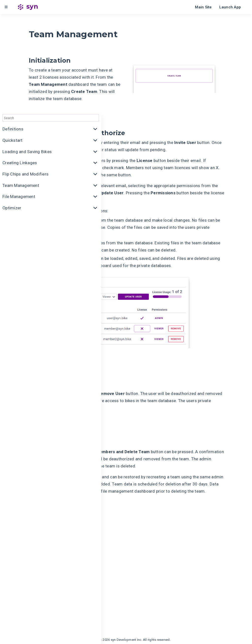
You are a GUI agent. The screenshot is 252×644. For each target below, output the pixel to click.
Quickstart (12, 42)
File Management (19, 98)
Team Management (21, 87)
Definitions (13, 31)
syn (32, 6)
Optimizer (12, 109)
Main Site (203, 7)
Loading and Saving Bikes (27, 54)
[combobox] (37, 20)
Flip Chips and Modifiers (25, 76)
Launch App (230, 7)
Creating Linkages (20, 65)
